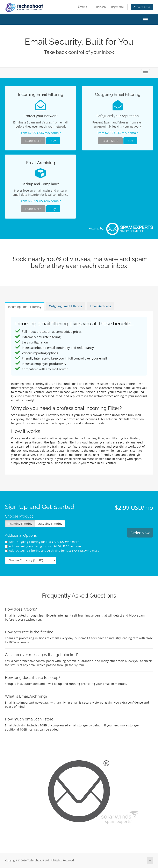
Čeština (84, 7)
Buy (53, 141)
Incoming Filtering (20, 524)
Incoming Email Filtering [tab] (25, 307)
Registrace (117, 7)
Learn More (33, 141)
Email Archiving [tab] (101, 306)
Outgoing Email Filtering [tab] (66, 306)
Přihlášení (100, 7)
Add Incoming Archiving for (43, 546)
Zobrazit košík (142, 7)
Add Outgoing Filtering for (42, 542)
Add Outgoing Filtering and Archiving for (52, 551)
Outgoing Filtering (50, 524)
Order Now (140, 533)
